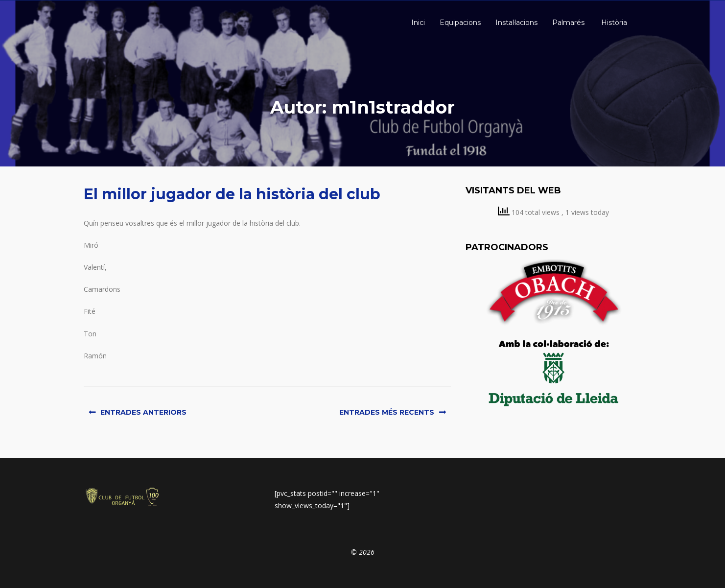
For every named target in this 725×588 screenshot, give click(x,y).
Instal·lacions (516, 23)
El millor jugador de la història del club (232, 194)
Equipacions (460, 23)
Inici (417, 23)
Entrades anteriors (143, 412)
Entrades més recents (387, 412)
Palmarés (568, 23)
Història (613, 23)
